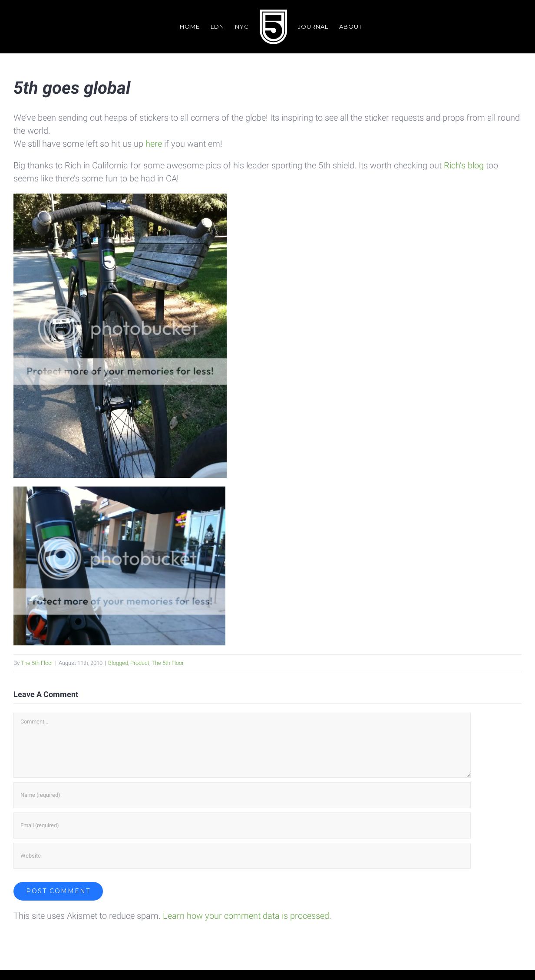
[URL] (242, 855)
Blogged (118, 663)
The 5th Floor (37, 663)
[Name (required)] (242, 795)
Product (140, 663)
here (155, 144)
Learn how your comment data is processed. (247, 915)
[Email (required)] (242, 825)
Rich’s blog (464, 165)
